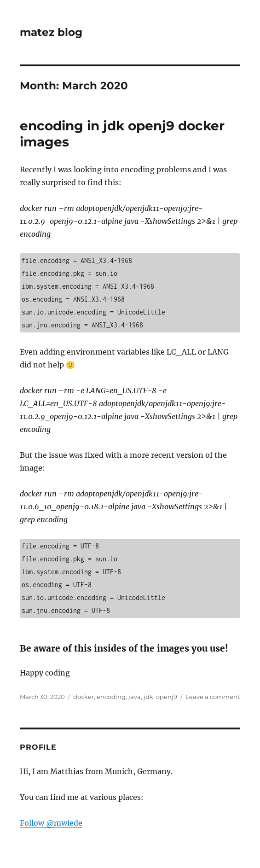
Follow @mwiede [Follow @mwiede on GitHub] (51, 823)
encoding (111, 697)
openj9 (167, 697)
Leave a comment (213, 697)
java (135, 697)
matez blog (51, 32)
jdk (148, 697)
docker (84, 697)
